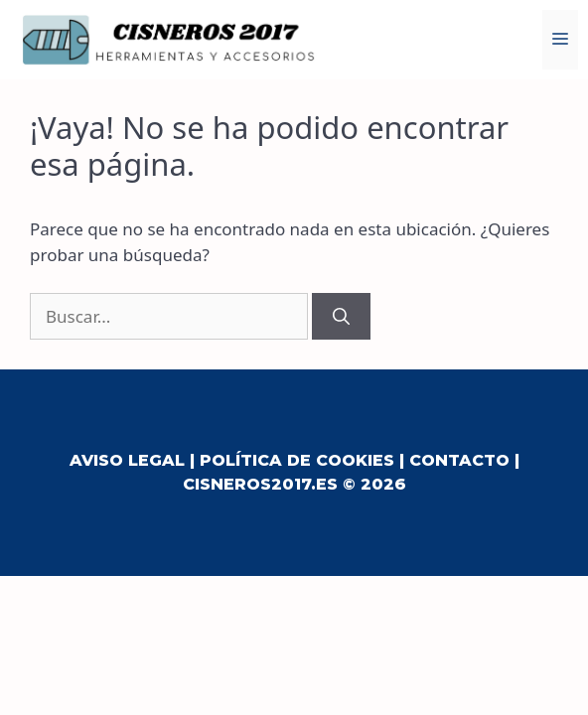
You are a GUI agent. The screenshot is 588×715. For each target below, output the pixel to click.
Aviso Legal (127, 460)
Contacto (459, 460)
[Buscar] (341, 317)
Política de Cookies (297, 460)
